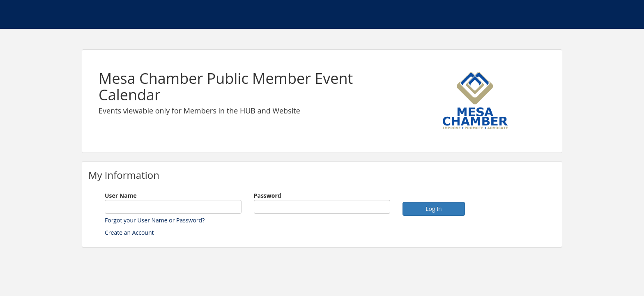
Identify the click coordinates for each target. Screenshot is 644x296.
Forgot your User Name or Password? (155, 220)
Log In (434, 209)
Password (268, 195)
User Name (121, 195)
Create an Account (129, 232)
